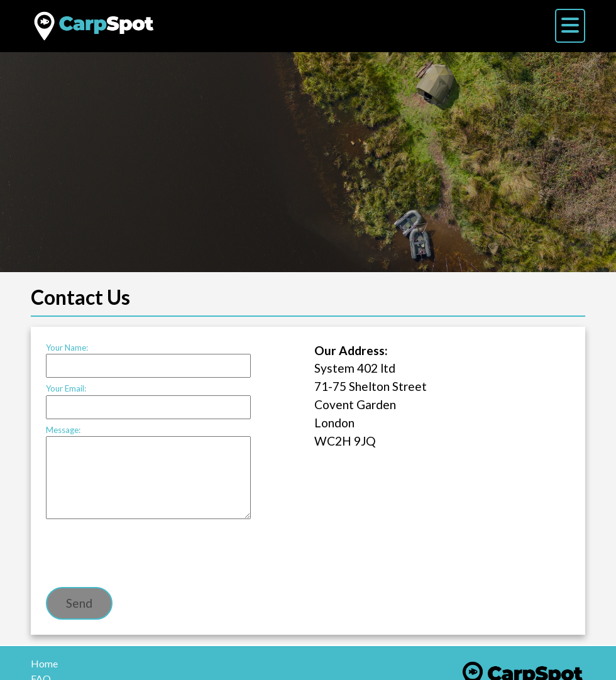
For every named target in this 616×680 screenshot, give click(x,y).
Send (79, 603)
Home (44, 663)
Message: (148, 472)
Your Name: (148, 360)
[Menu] (570, 26)
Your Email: (148, 401)
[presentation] (141, 552)
